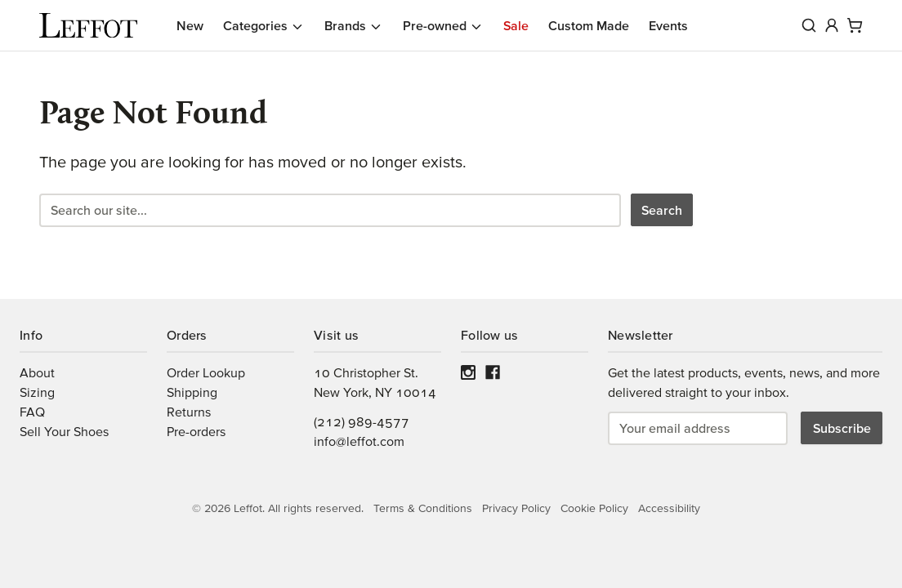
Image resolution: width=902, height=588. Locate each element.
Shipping (192, 392)
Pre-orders (196, 431)
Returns (189, 412)
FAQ (32, 412)
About (37, 372)
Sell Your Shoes (64, 431)
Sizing (37, 392)
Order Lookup (206, 372)
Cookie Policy (594, 508)
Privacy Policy (516, 508)
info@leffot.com (359, 441)
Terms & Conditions (423, 508)
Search (662, 210)
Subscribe (842, 428)
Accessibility (669, 508)
